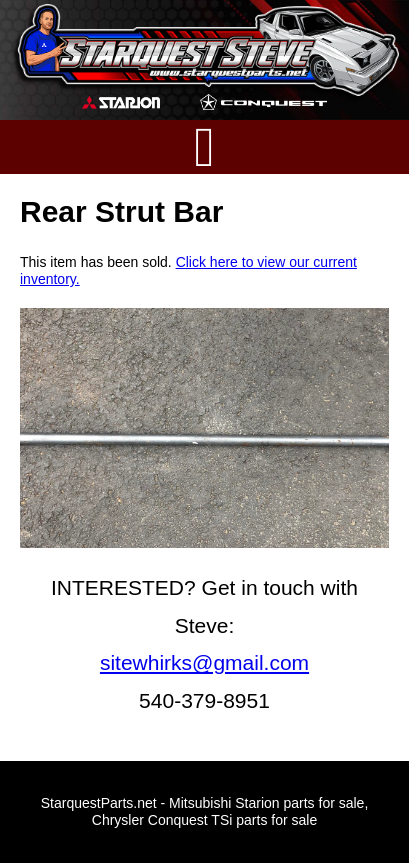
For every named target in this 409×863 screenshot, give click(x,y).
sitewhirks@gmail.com (204, 662)
